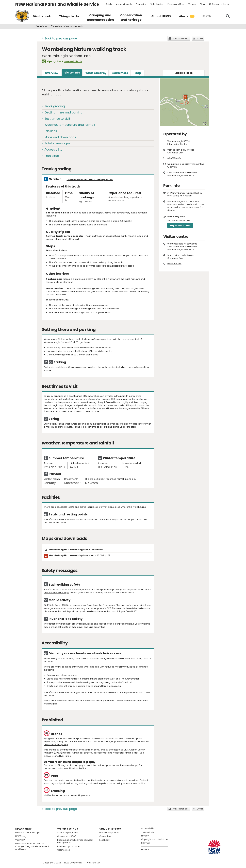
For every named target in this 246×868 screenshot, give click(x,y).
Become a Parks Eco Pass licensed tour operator (75, 841)
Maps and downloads (60, 137)
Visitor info (72, 73)
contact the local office (74, 768)
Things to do (41, 26)
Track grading (55, 106)
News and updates (109, 833)
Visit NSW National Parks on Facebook (18, 863)
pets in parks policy (112, 783)
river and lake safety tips (92, 627)
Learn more (120, 73)
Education (141, 4)
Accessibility (53, 150)
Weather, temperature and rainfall (70, 125)
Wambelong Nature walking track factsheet (76, 550)
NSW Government (73, 863)
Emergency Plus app (114, 605)
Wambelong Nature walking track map (79, 555)
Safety (109, 4)
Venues (192, 4)
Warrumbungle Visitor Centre (182, 244)
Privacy (145, 836)
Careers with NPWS (67, 836)
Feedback (104, 840)
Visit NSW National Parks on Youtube (33, 863)
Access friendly (124, 4)
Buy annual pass (180, 225)
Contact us (105, 836)
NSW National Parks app (28, 833)
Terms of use (148, 832)
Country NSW (178, 196)
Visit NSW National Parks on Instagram (26, 863)
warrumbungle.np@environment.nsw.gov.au (186, 165)
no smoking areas (80, 795)
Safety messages (57, 143)
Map (138, 73)
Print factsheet (180, 38)
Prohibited (52, 156)
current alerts (73, 61)
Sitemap (146, 843)
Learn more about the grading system (90, 179)
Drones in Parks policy (56, 744)
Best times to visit (57, 119)
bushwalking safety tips (56, 593)
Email (200, 38)
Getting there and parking (63, 112)
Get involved (64, 850)
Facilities (51, 131)
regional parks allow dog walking (69, 783)
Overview (52, 73)
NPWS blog (21, 836)
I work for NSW (93, 863)
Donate (145, 850)
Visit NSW (20, 840)
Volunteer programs (68, 833)
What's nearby (96, 73)
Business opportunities (69, 846)
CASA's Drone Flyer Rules (57, 756)
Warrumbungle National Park (185, 193)
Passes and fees (176, 4)
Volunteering (157, 4)
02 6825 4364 (174, 158)
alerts (184, 73)
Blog (202, 4)
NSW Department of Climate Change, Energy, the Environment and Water (32, 846)
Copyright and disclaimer (155, 839)
